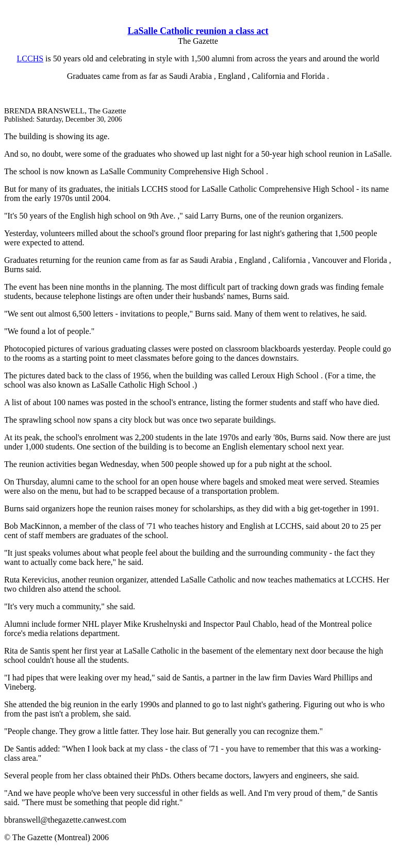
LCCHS (30, 59)
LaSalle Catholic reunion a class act (198, 31)
